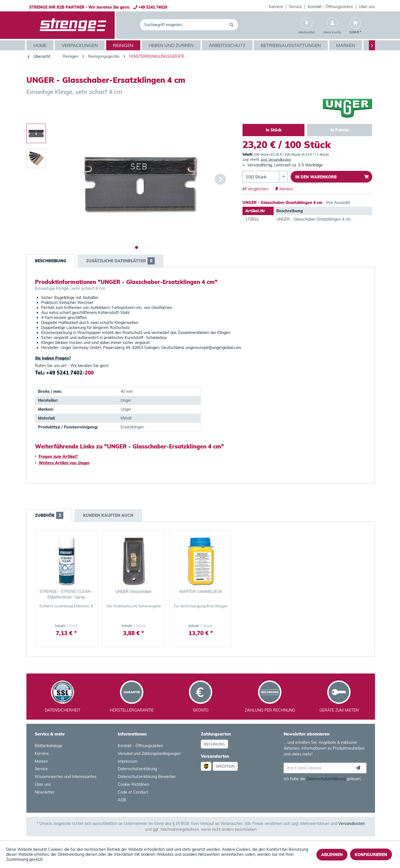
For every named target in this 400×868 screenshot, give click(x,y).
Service (295, 7)
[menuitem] (276, 7)
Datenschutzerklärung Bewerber (147, 777)
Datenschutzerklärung (137, 769)
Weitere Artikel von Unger (62, 463)
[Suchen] (232, 25)
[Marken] (346, 45)
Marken (41, 761)
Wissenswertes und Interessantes (66, 777)
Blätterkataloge (48, 746)
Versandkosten (352, 824)
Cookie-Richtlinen (133, 784)
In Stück (274, 130)
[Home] (41, 45)
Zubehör (49, 515)
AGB (122, 800)
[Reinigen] (124, 45)
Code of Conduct (133, 792)
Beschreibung (51, 261)
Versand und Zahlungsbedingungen (149, 754)
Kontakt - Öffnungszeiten (330, 7)
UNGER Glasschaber (133, 592)
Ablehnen (332, 855)
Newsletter (45, 792)
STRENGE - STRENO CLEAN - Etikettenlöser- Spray (66, 594)
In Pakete (340, 130)
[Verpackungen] (80, 45)
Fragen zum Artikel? (56, 457)
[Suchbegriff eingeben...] (189, 25)
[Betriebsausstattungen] (292, 45)
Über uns (367, 7)
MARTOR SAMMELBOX (201, 592)
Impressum (128, 761)
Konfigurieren (371, 855)
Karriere (276, 7)
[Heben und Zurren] (172, 45)
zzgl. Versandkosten (276, 159)
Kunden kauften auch (108, 515)
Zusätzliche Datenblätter (120, 261)
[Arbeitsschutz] (228, 45)
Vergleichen (255, 189)
